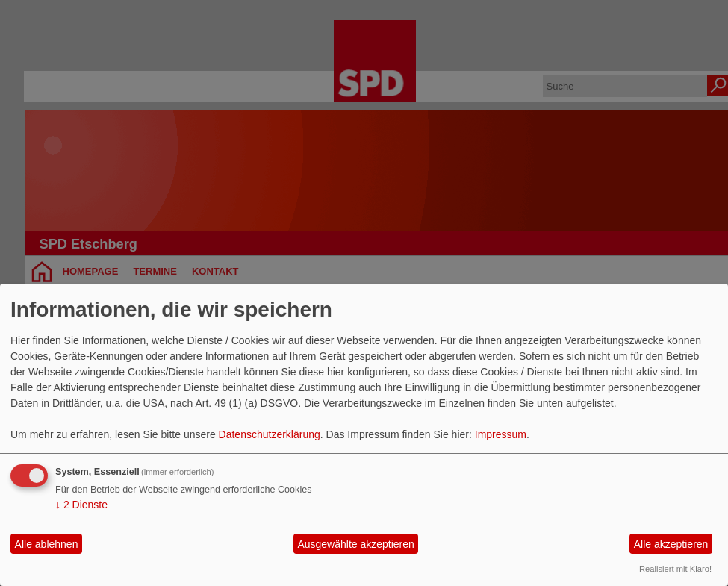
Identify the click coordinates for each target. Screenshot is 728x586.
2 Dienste (81, 505)
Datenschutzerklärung (270, 434)
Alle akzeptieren (671, 544)
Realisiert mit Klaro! (675, 569)
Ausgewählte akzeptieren (355, 544)
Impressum (501, 434)
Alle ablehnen (47, 544)
